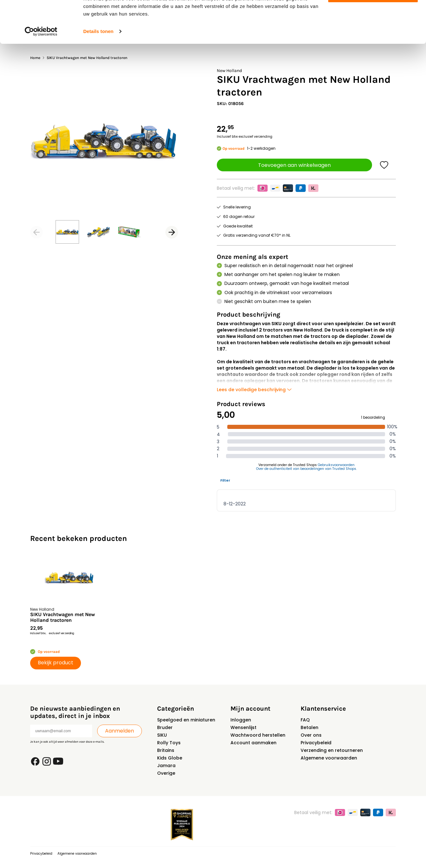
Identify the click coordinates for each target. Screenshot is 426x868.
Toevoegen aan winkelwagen (294, 165)
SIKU (162, 735)
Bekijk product (56, 663)
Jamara (166, 766)
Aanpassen (373, 34)
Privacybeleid (316, 743)
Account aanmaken (253, 743)
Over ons (311, 735)
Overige (166, 773)
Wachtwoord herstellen (258, 735)
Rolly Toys (169, 743)
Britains (166, 750)
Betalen (310, 727)
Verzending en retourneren (332, 750)
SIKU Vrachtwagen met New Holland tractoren (63, 617)
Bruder (165, 727)
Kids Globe (170, 758)
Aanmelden (120, 731)
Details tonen (98, 71)
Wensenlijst (243, 727)
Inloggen (241, 720)
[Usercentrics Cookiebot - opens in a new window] (41, 71)
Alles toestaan (373, 16)
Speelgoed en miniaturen (186, 720)
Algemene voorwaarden (329, 758)
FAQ (305, 720)
